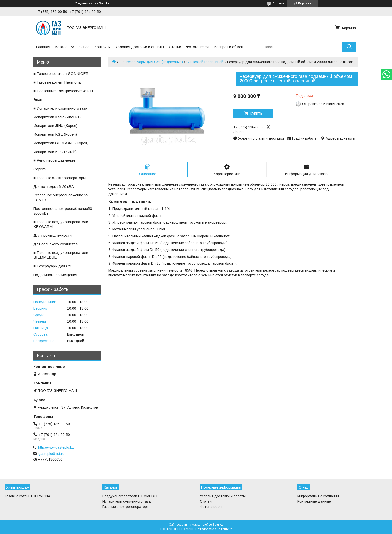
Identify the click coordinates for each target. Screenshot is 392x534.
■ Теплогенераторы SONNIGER (61, 74)
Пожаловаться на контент (214, 529)
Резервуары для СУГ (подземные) (154, 62)
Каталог (62, 47)
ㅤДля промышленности (53, 235)
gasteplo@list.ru (51, 454)
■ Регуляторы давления (54, 160)
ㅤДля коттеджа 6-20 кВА (54, 187)
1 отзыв (279, 3)
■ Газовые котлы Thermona (57, 82)
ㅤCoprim (40, 169)
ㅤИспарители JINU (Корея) (55, 126)
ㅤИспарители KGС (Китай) (55, 152)
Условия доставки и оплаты (140, 47)
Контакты (102, 47)
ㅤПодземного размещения (55, 275)
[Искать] (349, 47)
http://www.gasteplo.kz (56, 447)
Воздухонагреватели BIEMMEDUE (131, 496)
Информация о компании (318, 496)
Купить (256, 113)
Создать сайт (84, 3)
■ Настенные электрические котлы (63, 91)
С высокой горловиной (205, 62)
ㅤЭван (38, 100)
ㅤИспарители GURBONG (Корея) (61, 143)
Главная (43, 47)
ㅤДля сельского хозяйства (56, 244)
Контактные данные (314, 501)
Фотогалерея (197, 47)
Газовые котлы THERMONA (28, 496)
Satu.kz (218, 525)
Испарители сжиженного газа (127, 501)
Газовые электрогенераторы (126, 507)
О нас (84, 47)
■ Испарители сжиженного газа (60, 108)
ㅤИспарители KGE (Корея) (55, 134)
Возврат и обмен (228, 47)
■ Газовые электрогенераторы (60, 178)
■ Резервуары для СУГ (54, 266)
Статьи (175, 47)
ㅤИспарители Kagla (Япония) (57, 117)
